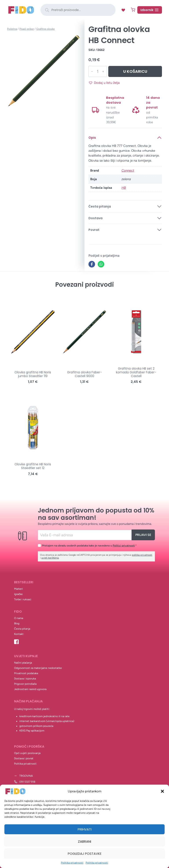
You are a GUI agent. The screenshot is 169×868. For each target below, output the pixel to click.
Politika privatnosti (72, 863)
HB (124, 188)
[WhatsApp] (101, 264)
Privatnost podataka (26, 673)
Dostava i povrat (24, 758)
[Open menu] (150, 10)
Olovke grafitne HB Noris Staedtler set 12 (33, 466)
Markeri (18, 589)
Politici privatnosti (124, 545)
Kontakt (19, 634)
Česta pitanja (22, 629)
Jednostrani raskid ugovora (30, 689)
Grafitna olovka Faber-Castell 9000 (84, 374)
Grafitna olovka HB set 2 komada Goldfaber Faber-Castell (136, 372)
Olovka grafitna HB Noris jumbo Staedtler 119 (33, 374)
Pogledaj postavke (85, 854)
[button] (162, 791)
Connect (128, 170)
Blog (17, 623)
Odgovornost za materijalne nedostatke (38, 668)
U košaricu (135, 71)
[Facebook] (92, 264)
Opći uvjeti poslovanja (27, 753)
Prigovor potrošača (25, 684)
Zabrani (84, 841)
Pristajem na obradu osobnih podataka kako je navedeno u (89, 545)
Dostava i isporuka (25, 679)
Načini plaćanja (23, 663)
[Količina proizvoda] (97, 71)
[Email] (85, 535)
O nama (19, 618)
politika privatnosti (142, 555)
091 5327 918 (27, 782)
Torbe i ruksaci (23, 599)
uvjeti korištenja (50, 558)
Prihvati (85, 829)
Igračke (18, 594)
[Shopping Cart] (133, 10)
